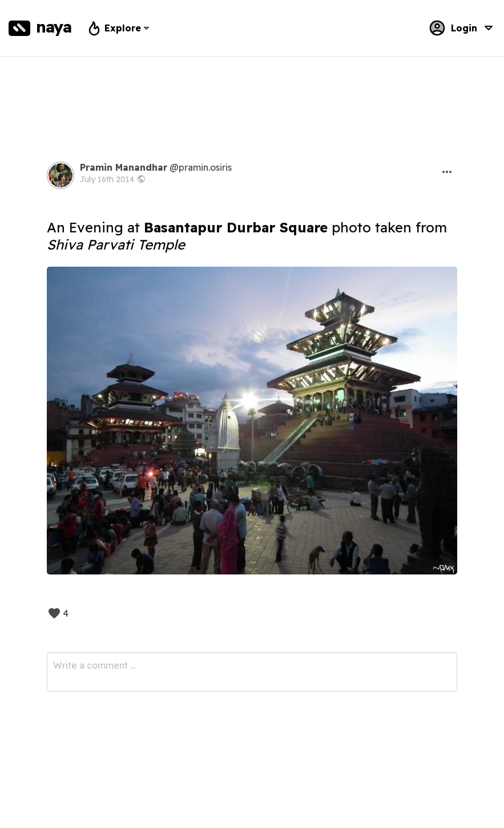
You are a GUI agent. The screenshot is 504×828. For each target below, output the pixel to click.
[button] (447, 172)
